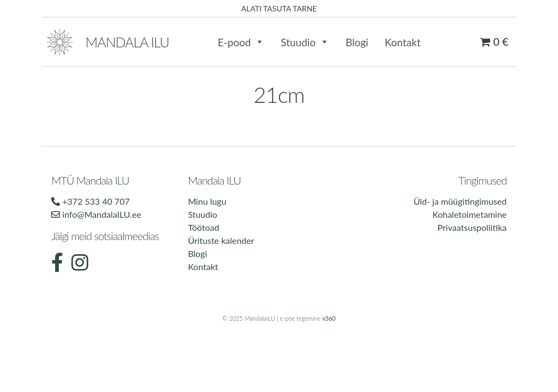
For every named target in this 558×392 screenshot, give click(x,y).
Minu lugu (207, 201)
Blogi (357, 42)
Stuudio (305, 42)
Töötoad (204, 227)
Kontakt (403, 42)
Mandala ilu (127, 42)
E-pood (241, 42)
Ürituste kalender (221, 240)
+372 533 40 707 (90, 201)
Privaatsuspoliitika (472, 227)
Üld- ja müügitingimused (460, 201)
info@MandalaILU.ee (96, 214)
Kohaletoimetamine (469, 214)
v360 (329, 318)
